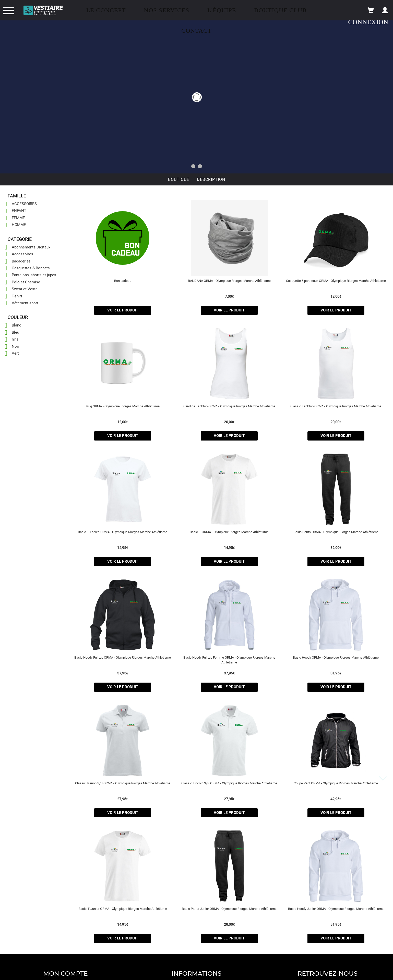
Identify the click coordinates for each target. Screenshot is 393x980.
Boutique (179, 179)
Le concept (106, 10)
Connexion (368, 22)
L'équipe (222, 10)
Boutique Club (280, 10)
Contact (196, 31)
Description (211, 179)
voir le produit (123, 310)
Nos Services (167, 10)
